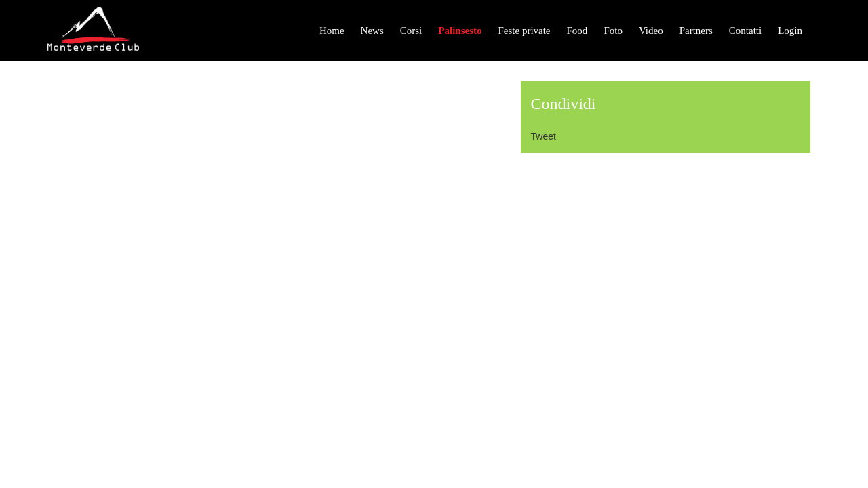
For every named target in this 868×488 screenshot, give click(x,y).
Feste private (524, 30)
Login (790, 30)
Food (577, 30)
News (372, 30)
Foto (613, 30)
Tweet (544, 136)
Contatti (745, 30)
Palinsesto (460, 30)
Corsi (411, 30)
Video (651, 30)
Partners (696, 30)
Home (332, 30)
